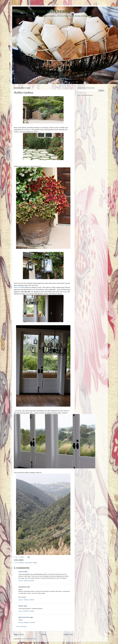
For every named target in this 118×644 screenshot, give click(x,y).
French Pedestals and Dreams (41, 11)
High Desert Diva (24, 617)
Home (44, 634)
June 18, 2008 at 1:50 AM (26, 611)
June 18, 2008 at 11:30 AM (27, 622)
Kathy (22, 557)
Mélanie (21, 606)
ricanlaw (21, 572)
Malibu (35, 563)
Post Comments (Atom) (29, 639)
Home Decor (29, 563)
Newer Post (19, 634)
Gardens (21, 563)
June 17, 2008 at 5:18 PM (26, 581)
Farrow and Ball (19, 287)
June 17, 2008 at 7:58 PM (26, 600)
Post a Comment (22, 626)
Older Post (68, 634)
